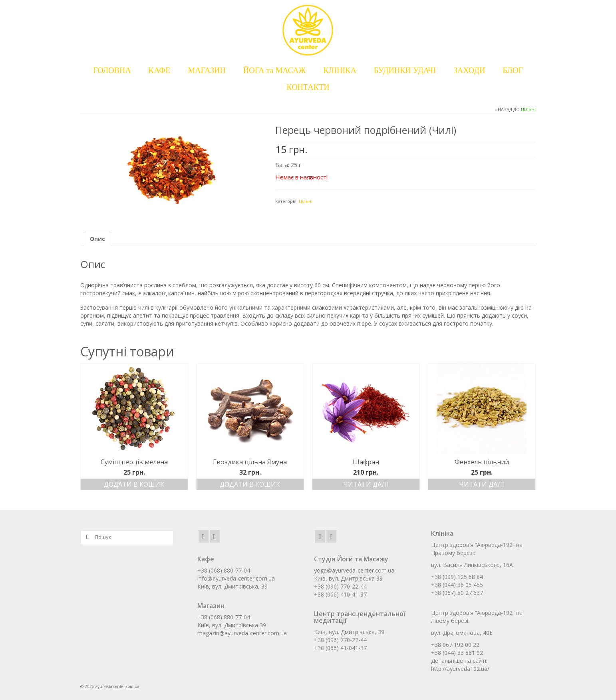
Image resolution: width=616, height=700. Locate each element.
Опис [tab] (97, 239)
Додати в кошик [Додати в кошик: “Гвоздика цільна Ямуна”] (250, 484)
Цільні (528, 109)
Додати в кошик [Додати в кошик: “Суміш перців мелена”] (134, 484)
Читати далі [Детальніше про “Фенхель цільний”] (482, 484)
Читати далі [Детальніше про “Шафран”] (366, 484)
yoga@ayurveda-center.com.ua (354, 570)
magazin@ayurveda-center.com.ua (242, 633)
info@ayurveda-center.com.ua (236, 578)
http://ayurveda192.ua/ (460, 669)
